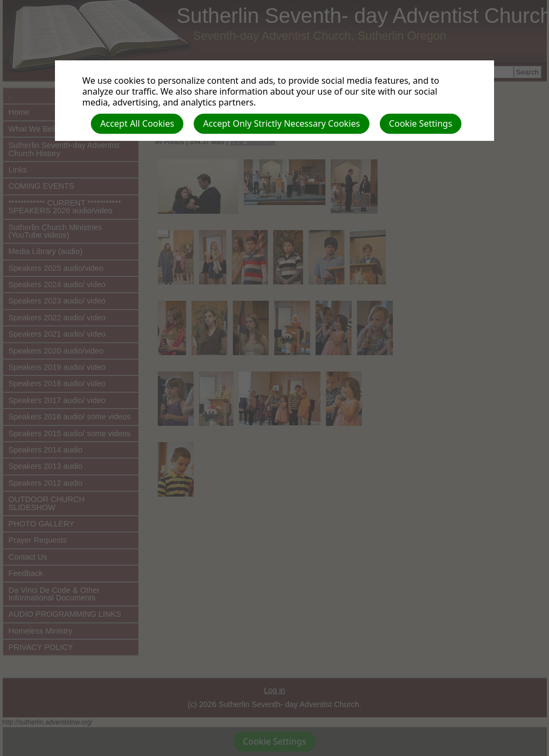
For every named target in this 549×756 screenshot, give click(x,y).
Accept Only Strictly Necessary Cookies (281, 123)
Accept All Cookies (137, 123)
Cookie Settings (421, 123)
